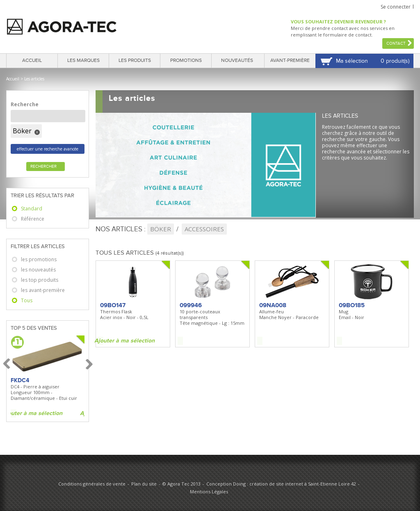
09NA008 (273, 305)
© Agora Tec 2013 (181, 484)
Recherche (25, 104)
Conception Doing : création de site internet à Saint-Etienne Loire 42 (281, 484)
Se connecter (396, 7)
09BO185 (352, 305)
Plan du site (144, 484)
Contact (396, 43)
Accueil (32, 60)
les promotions (39, 259)
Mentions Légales (209, 492)
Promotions (186, 60)
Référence (33, 219)
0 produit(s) (395, 61)
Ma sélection (352, 61)
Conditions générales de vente (92, 484)
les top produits (40, 280)
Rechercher (43, 167)
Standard (32, 209)
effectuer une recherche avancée (48, 149)
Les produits (135, 60)
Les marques (83, 60)
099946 (191, 305)
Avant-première (290, 60)
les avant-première (43, 290)
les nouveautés (38, 270)
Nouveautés (237, 60)
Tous (27, 300)
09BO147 (113, 305)
